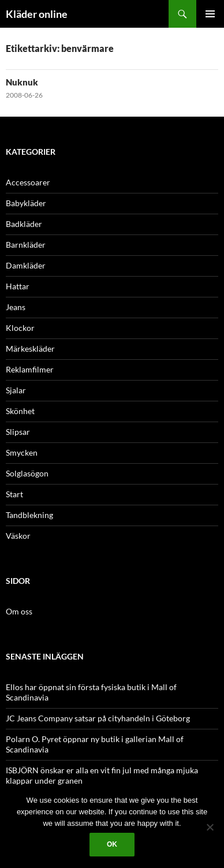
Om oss (19, 611)
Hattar (18, 286)
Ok (112, 844)
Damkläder (26, 265)
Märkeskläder (30, 349)
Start (14, 494)
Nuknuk (22, 82)
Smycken (22, 452)
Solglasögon (27, 473)
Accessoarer (28, 182)
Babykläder (26, 203)
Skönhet (20, 411)
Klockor (20, 328)
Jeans (16, 307)
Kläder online (37, 14)
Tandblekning (29, 515)
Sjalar (16, 390)
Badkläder (24, 224)
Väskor (18, 536)
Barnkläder (26, 245)
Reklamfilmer (30, 369)
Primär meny (210, 14)
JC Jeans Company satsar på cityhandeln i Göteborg (98, 718)
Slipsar (18, 432)
